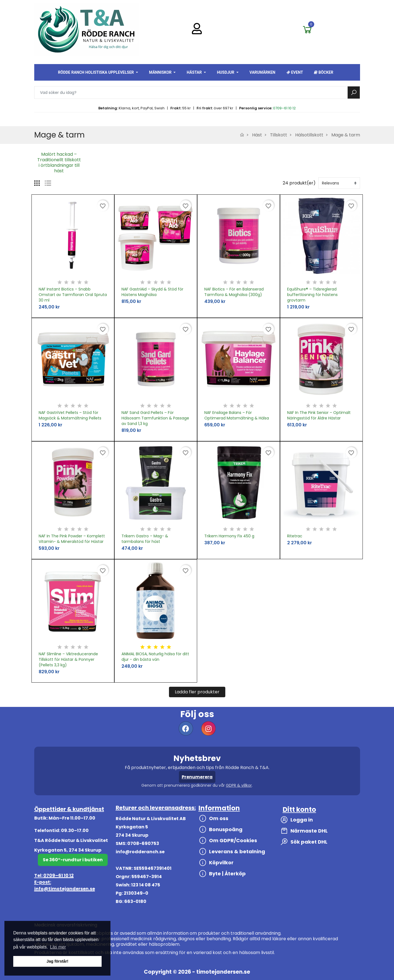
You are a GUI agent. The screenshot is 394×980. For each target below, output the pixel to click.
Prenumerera (197, 777)
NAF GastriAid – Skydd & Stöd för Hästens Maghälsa (152, 292)
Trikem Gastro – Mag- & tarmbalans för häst (145, 539)
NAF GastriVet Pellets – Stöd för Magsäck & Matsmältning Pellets (70, 415)
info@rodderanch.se (140, 852)
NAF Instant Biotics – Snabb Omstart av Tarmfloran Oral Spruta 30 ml (73, 295)
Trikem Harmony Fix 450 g (229, 536)
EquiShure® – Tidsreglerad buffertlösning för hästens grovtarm (312, 295)
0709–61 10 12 (284, 108)
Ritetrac (295, 536)
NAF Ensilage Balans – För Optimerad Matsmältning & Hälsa (237, 415)
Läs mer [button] (58, 947)
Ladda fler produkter (197, 692)
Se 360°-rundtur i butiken (73, 860)
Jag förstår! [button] (57, 961)
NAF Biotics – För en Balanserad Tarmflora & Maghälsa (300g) (234, 292)
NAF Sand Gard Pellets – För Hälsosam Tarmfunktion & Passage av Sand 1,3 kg (155, 418)
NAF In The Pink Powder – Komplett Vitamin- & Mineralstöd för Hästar (72, 539)
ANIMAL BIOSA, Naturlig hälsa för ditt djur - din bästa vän (155, 657)
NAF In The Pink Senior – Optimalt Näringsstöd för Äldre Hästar (319, 415)
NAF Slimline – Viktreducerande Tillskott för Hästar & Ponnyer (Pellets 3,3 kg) (68, 659)
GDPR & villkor (239, 785)
